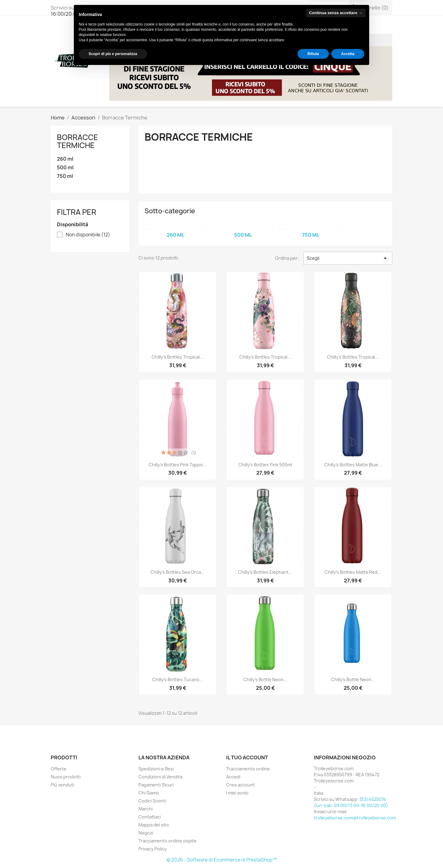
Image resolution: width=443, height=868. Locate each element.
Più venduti (62, 785)
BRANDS (276, 28)
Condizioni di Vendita (160, 777)
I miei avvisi (237, 793)
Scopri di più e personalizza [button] (113, 852)
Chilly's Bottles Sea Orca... (178, 572)
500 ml (65, 168)
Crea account (241, 785)
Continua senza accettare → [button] (336, 811)
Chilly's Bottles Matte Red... (353, 572)
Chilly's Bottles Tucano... (178, 679)
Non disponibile (88, 235)
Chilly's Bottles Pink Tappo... (178, 465)
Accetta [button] (348, 852)
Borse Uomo (178, 28)
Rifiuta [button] (313, 852)
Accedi (233, 777)
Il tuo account (247, 757)
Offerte (59, 769)
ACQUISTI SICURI (314, 28)
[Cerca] (351, 40)
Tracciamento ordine (248, 769)
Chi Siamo (355, 28)
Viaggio (248, 28)
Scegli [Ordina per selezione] (348, 258)
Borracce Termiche (78, 141)
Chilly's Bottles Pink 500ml (265, 465)
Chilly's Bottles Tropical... (178, 357)
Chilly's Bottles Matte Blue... (353, 465)
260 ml (65, 159)
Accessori (216, 28)
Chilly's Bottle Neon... (265, 679)
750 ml (65, 176)
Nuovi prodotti (66, 777)
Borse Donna (135, 28)
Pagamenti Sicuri (156, 785)
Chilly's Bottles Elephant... (265, 572)
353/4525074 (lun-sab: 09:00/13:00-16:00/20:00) (119, 11)
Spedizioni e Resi (156, 769)
